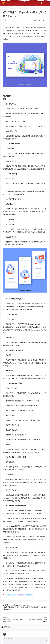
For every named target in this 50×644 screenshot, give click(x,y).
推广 (32, 513)
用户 (16, 36)
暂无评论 (8, 627)
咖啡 (36, 495)
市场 (29, 33)
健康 (22, 587)
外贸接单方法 (21, 595)
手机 (7, 121)
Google (35, 30)
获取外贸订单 (29, 595)
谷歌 (23, 27)
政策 (20, 299)
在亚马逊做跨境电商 (11, 595)
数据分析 (12, 513)
